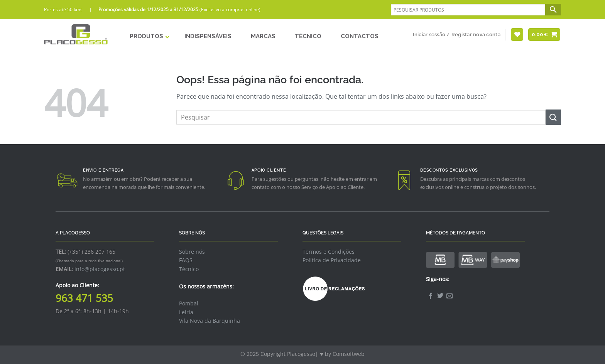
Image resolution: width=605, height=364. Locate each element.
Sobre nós (192, 252)
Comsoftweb (349, 354)
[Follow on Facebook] (431, 296)
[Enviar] (553, 117)
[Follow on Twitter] (440, 296)
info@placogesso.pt (100, 269)
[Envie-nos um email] (450, 296)
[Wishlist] (517, 35)
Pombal (189, 303)
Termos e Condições (329, 252)
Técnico (189, 269)
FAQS (186, 260)
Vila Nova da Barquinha (210, 321)
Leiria (186, 312)
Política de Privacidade (332, 260)
